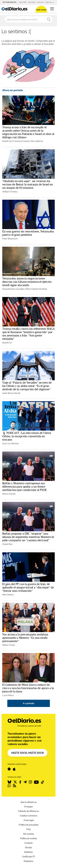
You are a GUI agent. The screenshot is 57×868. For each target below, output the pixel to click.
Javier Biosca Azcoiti (11, 393)
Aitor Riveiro (8, 595)
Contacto (28, 843)
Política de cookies (28, 838)
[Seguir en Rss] (15, 786)
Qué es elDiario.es (29, 802)
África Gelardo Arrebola (36, 289)
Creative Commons (28, 816)
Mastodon (28, 861)
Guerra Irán (41, 2)
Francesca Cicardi (21, 141)
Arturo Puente (9, 494)
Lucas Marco (8, 695)
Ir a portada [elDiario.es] (29, 703)
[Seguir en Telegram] (25, 782)
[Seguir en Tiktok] (43, 782)
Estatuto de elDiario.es (28, 811)
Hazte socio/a (41, 10)
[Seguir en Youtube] (36, 782)
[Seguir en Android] (9, 769)
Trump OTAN (23, 2)
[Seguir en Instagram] (30, 782)
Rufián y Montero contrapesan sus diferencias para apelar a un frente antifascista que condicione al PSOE (25, 487)
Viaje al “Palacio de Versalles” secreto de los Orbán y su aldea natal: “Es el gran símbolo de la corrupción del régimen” (27, 386)
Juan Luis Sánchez (10, 443)
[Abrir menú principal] (52, 9)
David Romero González (13, 289)
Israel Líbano (32, 2)
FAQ (28, 829)
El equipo (29, 807)
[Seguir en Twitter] (15, 782)
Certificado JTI (28, 857)
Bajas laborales (50, 2)
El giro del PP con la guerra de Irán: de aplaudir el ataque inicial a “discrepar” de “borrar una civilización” (28, 588)
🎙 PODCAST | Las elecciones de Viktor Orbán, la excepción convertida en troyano (27, 436)
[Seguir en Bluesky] (9, 782)
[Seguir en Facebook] (20, 782)
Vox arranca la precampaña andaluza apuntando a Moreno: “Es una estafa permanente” (25, 638)
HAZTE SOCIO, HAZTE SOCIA (28, 753)
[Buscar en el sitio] (25, 19)
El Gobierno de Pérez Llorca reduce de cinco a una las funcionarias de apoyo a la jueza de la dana (28, 688)
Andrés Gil (7, 141)
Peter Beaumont (10, 239)
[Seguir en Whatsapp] (9, 786)
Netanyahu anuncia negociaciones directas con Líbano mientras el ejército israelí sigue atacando (27, 282)
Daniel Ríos (7, 544)
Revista (28, 847)
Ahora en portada (13, 90)
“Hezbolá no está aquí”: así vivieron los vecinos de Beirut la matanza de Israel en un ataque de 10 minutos (28, 185)
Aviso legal (29, 820)
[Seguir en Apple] (14, 769)
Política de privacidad (29, 825)
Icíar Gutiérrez (37, 141)
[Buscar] (49, 19)
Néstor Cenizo (9, 645)
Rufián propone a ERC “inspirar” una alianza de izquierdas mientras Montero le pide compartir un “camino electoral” (28, 537)
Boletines (29, 852)
